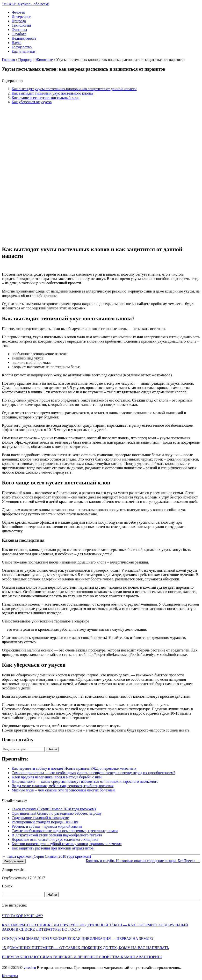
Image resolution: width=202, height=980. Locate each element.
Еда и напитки (23, 51)
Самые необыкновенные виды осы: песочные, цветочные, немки (65, 831)
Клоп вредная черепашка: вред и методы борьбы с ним (57, 777)
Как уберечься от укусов (32, 102)
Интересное (21, 17)
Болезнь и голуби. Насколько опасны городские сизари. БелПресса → (143, 861)
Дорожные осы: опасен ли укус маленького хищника (55, 839)
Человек (18, 12)
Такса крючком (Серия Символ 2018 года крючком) (54, 809)
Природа (19, 21)
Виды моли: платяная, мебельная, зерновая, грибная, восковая (63, 786)
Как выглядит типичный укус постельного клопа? (52, 93)
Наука (16, 43)
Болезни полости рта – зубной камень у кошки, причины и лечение (67, 844)
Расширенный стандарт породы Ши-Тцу (45, 822)
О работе (19, 34)
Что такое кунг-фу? (22, 916)
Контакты (10, 976)
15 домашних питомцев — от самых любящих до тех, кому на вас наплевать (85, 948)
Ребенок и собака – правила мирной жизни (47, 826)
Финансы (19, 30)
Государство (22, 47)
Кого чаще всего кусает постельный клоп (45, 98)
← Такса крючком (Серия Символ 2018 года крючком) (46, 856)
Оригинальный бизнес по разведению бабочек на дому (57, 813)
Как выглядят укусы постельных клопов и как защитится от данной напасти (74, 89)
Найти (52, 749)
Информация (14, 861)
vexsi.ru (30, 968)
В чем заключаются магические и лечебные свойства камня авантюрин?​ (82, 957)
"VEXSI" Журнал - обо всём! (26, 4)
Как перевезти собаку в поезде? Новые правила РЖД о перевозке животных (74, 768)
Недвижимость (24, 38)
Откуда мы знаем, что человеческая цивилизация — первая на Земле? (78, 939)
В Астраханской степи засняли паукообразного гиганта (57, 835)
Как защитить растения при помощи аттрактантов (53, 848)
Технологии (21, 25)
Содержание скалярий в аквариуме (40, 818)
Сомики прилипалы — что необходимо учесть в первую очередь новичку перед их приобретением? (93, 773)
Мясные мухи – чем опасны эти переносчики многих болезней (63, 790)
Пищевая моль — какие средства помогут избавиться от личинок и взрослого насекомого (85, 781)
